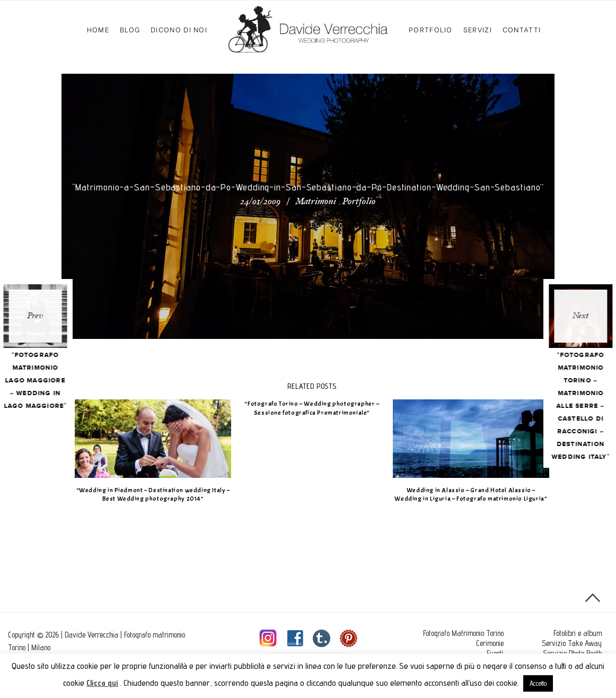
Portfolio (431, 29)
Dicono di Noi (179, 29)
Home (98, 29)
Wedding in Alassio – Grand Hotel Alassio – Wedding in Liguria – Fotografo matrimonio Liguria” (474, 495)
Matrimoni (316, 202)
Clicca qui (102, 683)
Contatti (522, 29)
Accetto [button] (538, 683)
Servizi (478, 29)
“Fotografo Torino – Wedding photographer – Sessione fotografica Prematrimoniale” (315, 408)
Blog (130, 29)
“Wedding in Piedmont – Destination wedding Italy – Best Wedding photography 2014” (156, 495)
